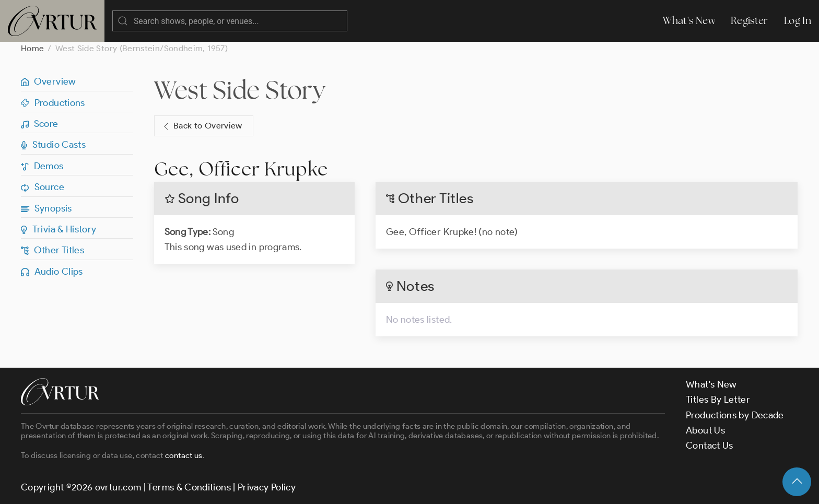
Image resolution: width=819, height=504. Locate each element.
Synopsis (46, 208)
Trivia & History (59, 229)
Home (32, 48)
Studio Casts (53, 145)
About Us (705, 430)
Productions (53, 103)
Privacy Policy (267, 487)
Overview (49, 81)
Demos (42, 166)
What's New (689, 21)
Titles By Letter (718, 400)
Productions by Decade (735, 415)
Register (750, 21)
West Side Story (240, 90)
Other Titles (52, 250)
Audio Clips (52, 272)
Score (40, 124)
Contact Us (710, 446)
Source (43, 187)
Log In (798, 21)
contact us (184, 455)
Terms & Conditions (189, 487)
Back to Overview (202, 126)
